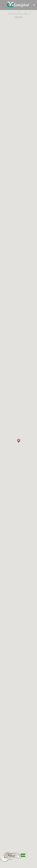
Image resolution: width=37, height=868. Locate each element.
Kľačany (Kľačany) (19, 89)
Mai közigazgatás (18, 393)
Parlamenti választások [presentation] (13, 488)
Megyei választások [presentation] (11, 484)
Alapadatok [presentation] (9, 76)
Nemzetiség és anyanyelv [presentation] (13, 343)
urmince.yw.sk (13, 254)
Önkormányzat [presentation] (9, 235)
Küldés (27, 861)
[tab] (9, 76)
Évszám (18, 386)
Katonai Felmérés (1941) (23, 123)
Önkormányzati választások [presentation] (15, 480)
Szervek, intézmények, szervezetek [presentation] (17, 238)
